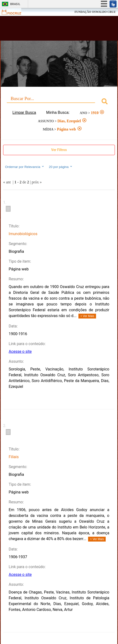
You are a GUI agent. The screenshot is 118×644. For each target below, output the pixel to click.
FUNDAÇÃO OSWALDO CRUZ (95, 12)
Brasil (15, 4)
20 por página (61, 167)
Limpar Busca (24, 112)
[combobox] (59, 102)
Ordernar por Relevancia (25, 167)
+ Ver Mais (87, 316)
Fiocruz (14, 12)
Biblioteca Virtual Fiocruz (50, 30)
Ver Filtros (59, 150)
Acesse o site (20, 351)
